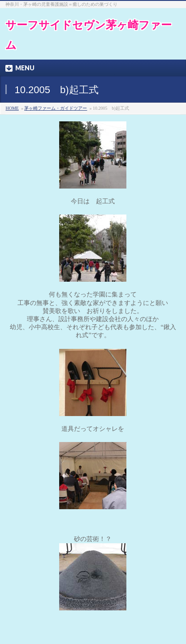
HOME (12, 108)
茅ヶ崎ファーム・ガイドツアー (56, 108)
